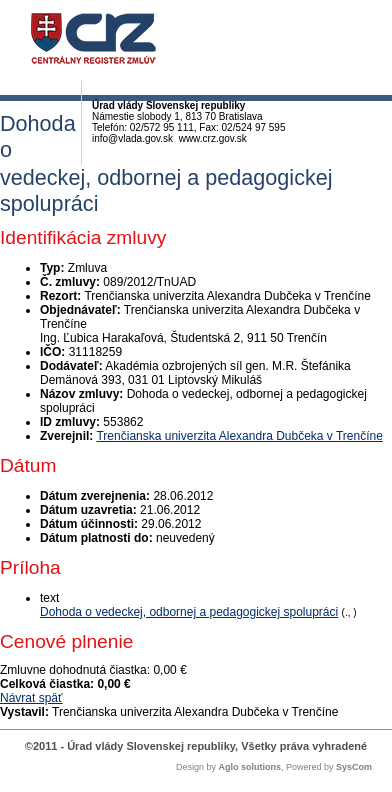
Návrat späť (31, 698)
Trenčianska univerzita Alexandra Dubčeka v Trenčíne (239, 436)
